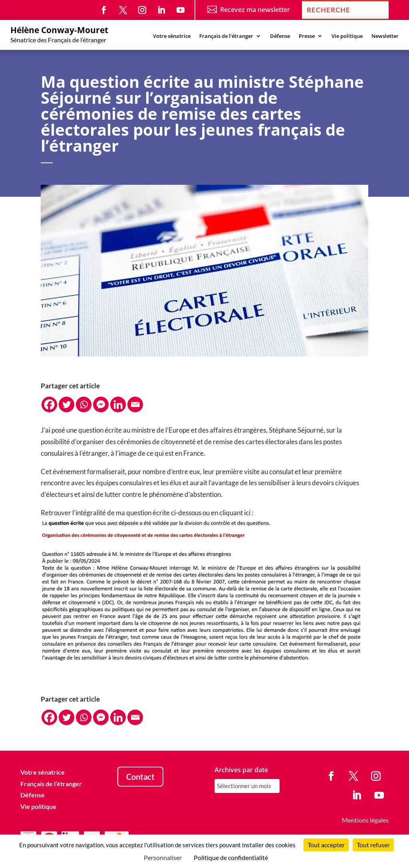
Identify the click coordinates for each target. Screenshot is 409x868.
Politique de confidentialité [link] (231, 857)
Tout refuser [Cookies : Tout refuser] (373, 845)
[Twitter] (67, 404)
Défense (280, 36)
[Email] (135, 404)
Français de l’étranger (226, 36)
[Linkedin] (118, 404)
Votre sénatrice (172, 36)
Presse (307, 36)
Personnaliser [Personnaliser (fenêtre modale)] (163, 857)
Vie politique (347, 36)
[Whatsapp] (84, 404)
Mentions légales (365, 820)
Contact (140, 777)
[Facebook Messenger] (101, 404)
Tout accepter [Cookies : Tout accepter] (326, 845)
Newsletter (385, 36)
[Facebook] (49, 404)
